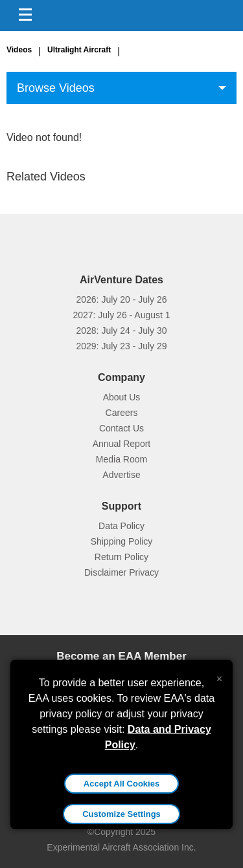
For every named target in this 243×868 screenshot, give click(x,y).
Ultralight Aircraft (79, 50)
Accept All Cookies (121, 784)
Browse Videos (56, 88)
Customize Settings (121, 814)
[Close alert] (219, 676)
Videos (19, 50)
